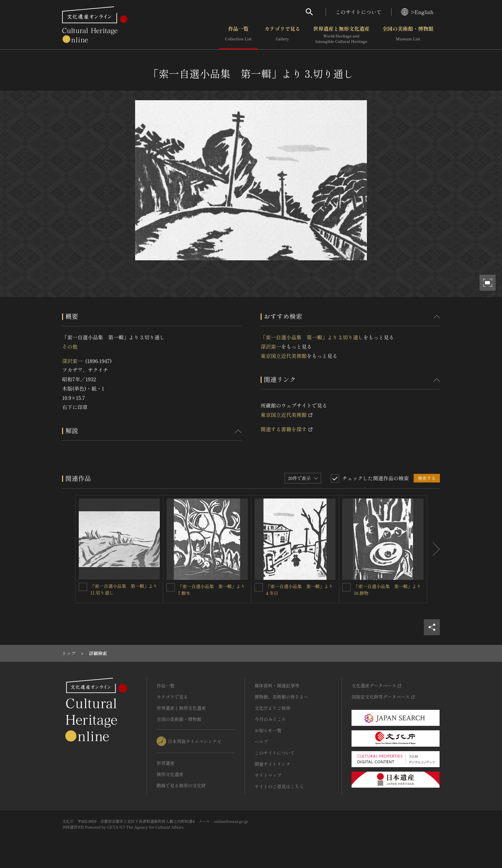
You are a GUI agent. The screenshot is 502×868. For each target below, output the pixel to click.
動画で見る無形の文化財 (181, 785)
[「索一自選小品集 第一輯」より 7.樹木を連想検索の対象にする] (171, 587)
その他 (70, 346)
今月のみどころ (270, 719)
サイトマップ (268, 775)
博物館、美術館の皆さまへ (281, 697)
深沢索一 (72, 361)
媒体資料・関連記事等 (277, 685)
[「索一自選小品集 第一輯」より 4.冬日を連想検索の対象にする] (259, 587)
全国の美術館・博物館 (408, 35)
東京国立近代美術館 (284, 356)
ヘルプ (261, 742)
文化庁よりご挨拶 (272, 708)
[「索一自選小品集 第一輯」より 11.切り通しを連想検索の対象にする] (83, 587)
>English (417, 12)
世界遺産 (166, 763)
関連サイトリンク (272, 764)
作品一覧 (238, 35)
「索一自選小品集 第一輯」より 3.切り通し (312, 337)
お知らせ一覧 (268, 730)
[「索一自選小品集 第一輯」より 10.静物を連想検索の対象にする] (346, 587)
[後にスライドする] (433, 549)
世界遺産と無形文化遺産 (341, 35)
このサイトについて (359, 12)
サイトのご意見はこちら (279, 786)
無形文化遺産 (170, 774)
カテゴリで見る (282, 35)
